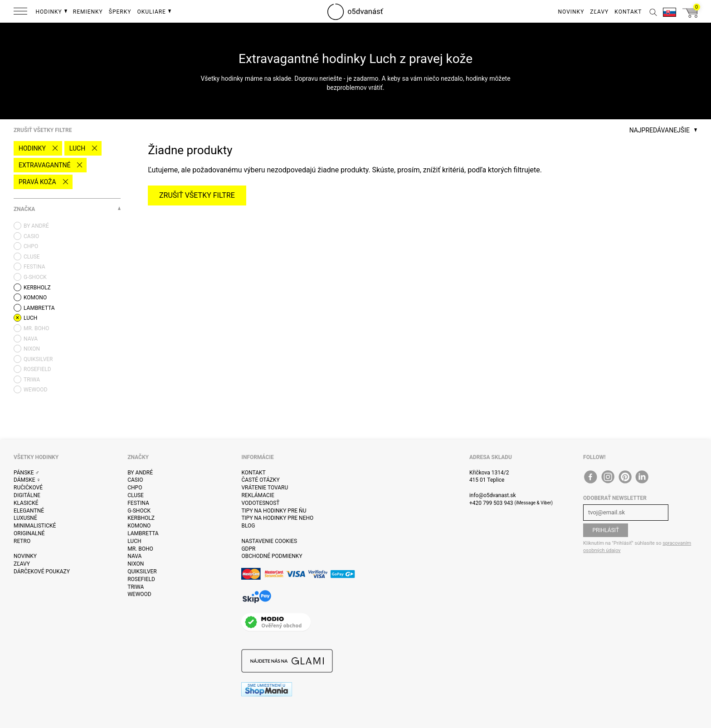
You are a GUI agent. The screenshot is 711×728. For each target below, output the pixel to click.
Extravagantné (44, 165)
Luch (77, 148)
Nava (134, 556)
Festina (138, 503)
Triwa (136, 587)
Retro (22, 541)
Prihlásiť (606, 530)
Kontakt (253, 473)
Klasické (26, 503)
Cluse (136, 495)
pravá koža (37, 182)
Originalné (29, 533)
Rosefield (141, 579)
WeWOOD (139, 594)
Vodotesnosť (260, 503)
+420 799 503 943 (491, 503)
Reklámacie (258, 495)
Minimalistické (35, 526)
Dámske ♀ (27, 480)
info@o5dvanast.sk (493, 495)
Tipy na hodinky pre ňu (274, 511)
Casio (135, 480)
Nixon (136, 564)
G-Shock (139, 511)
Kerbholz (141, 518)
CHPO (135, 488)
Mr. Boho (140, 549)
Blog (248, 526)
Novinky (25, 556)
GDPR (248, 549)
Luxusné (25, 518)
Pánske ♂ (27, 473)
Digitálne (27, 495)
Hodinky (32, 148)
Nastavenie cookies (269, 541)
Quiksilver (142, 572)
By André (140, 473)
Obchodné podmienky (272, 556)
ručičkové (28, 488)
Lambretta (143, 533)
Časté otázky (260, 480)
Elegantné (29, 511)
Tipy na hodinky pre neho (277, 518)
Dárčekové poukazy (42, 572)
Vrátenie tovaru (265, 488)
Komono (139, 526)
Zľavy (22, 564)
